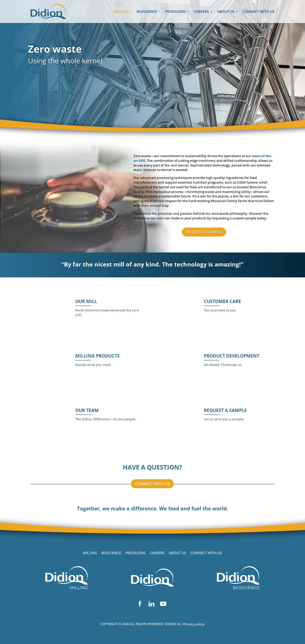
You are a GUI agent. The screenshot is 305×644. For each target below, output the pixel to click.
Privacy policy (194, 624)
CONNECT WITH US (259, 12)
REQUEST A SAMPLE (204, 232)
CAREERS (201, 12)
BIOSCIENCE (147, 12)
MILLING (121, 12)
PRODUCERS (175, 12)
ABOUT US (226, 12)
